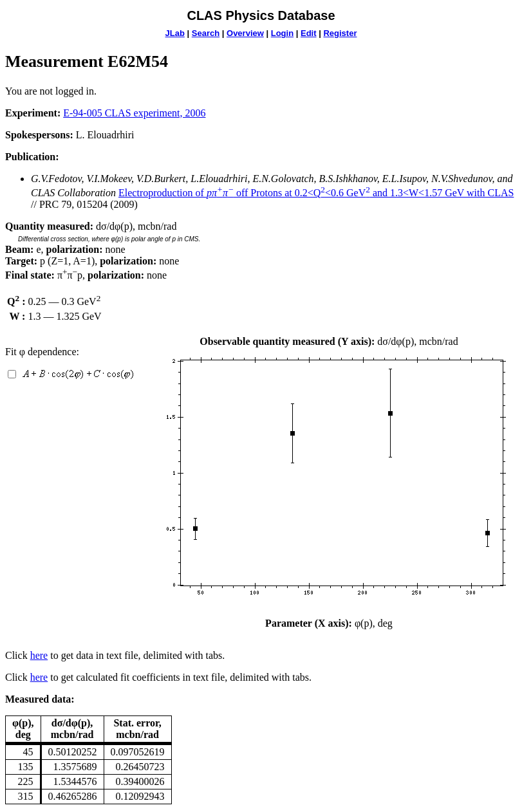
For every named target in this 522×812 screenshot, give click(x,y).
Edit (309, 33)
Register (340, 33)
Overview (245, 33)
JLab (175, 33)
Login (282, 33)
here (39, 655)
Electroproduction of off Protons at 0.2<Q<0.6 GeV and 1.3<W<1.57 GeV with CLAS (316, 193)
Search (206, 33)
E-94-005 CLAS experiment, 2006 (134, 113)
